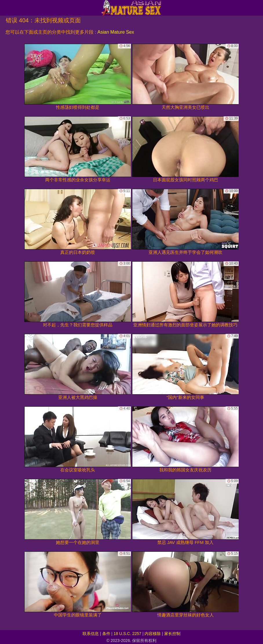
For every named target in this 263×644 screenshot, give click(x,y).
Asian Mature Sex (116, 32)
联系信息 (91, 634)
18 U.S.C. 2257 (127, 634)
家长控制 (172, 634)
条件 (106, 634)
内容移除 (153, 634)
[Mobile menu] (5, 8)
